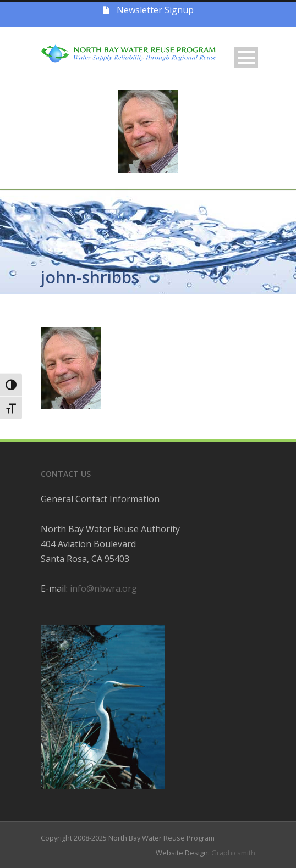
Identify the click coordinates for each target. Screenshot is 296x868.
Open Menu (246, 57)
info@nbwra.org (103, 588)
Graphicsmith (233, 853)
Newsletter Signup (148, 10)
